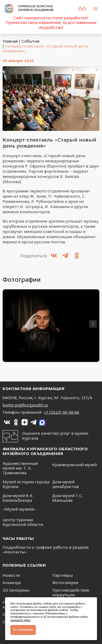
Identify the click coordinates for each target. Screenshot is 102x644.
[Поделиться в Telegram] (65, 256)
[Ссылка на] (7, 422)
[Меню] (95, 9)
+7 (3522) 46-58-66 (61, 413)
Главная (10, 42)
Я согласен (23, 630)
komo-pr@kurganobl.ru (25, 405)
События (30, 42)
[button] (93, 324)
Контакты (15, 552)
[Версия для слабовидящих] (82, 9)
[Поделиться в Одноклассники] (77, 256)
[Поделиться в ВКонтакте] (54, 256)
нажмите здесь (20, 620)
